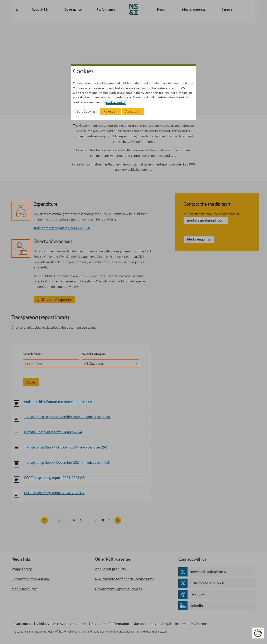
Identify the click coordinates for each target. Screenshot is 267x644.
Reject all (110, 111)
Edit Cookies (86, 111)
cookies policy (116, 102)
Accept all (133, 111)
